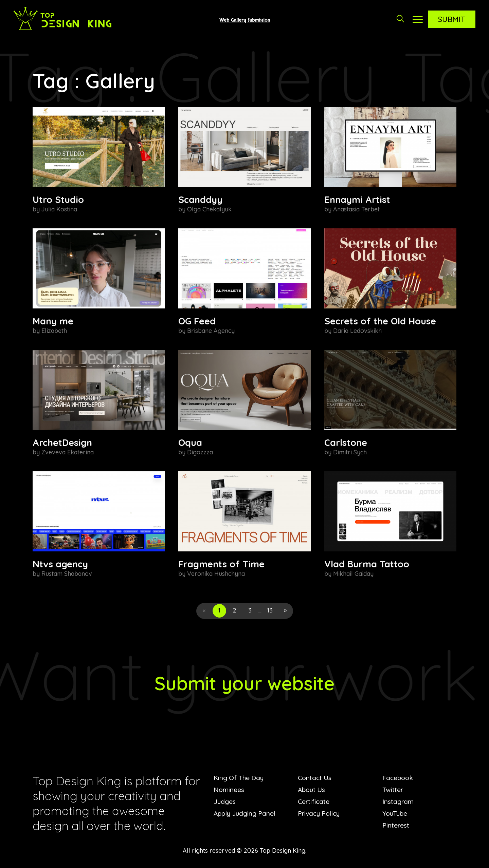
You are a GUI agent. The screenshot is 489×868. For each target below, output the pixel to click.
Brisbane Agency (211, 331)
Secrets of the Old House (380, 321)
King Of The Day (240, 778)
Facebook (398, 778)
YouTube (395, 813)
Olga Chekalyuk (209, 209)
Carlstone (346, 442)
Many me (53, 321)
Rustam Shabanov (67, 574)
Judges (225, 801)
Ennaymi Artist (357, 200)
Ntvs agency (60, 564)
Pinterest (396, 825)
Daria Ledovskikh (357, 331)
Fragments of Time (221, 564)
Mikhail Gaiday (353, 574)
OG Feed (197, 321)
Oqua (190, 442)
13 (270, 610)
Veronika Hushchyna (216, 574)
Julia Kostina (59, 209)
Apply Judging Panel (246, 813)
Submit (452, 19)
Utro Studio (58, 200)
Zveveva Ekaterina (68, 452)
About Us (312, 789)
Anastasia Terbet (356, 209)
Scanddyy (200, 200)
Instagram (398, 801)
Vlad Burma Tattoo (367, 564)
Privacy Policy (320, 813)
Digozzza (200, 452)
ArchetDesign (62, 442)
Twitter (393, 789)
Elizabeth (54, 331)
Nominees (229, 789)
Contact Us (315, 778)
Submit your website (245, 683)
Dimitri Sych (350, 452)
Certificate (314, 801)
